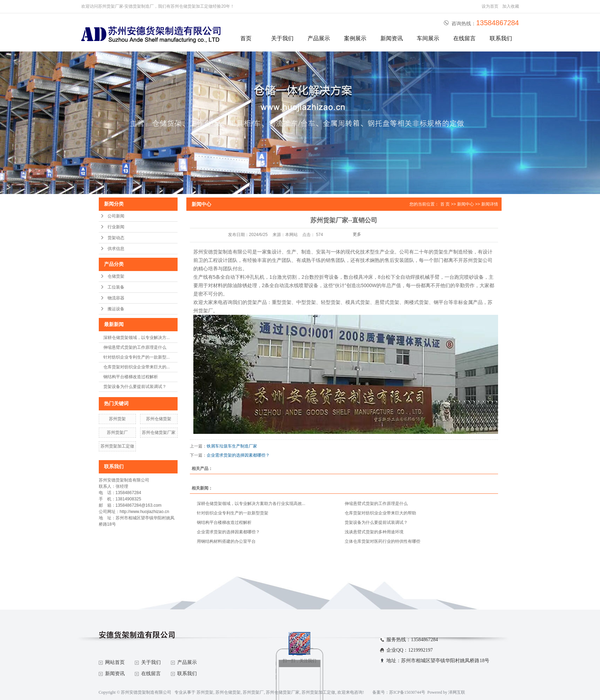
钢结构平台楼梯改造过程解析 (131, 377)
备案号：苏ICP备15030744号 (399, 692)
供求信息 (116, 249)
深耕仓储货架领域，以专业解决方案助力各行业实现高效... (251, 504)
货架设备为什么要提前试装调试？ (135, 387)
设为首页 (490, 6)
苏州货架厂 (117, 432)
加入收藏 (511, 6)
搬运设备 (116, 309)
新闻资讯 (392, 38)
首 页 (445, 204)
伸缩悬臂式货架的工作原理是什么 (135, 347)
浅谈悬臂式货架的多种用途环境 (374, 532)
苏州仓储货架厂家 (159, 432)
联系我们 (501, 38)
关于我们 (282, 38)
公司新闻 (116, 216)
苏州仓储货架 (159, 419)
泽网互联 (457, 692)
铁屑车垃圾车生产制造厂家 (232, 446)
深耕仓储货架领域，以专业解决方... (137, 338)
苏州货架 (117, 419)
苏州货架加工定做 (117, 446)
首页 (246, 38)
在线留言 (464, 38)
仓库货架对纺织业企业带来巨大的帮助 (380, 513)
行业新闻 (116, 227)
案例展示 (355, 38)
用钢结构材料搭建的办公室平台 (226, 541)
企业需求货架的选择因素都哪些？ (238, 455)
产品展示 (319, 38)
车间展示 (428, 38)
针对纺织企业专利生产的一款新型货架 (233, 513)
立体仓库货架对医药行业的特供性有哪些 (382, 541)
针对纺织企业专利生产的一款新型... (137, 357)
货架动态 (116, 238)
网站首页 (115, 662)
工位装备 (116, 287)
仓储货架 (116, 276)
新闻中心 (465, 204)
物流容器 (116, 298)
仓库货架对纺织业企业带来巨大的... (137, 367)
